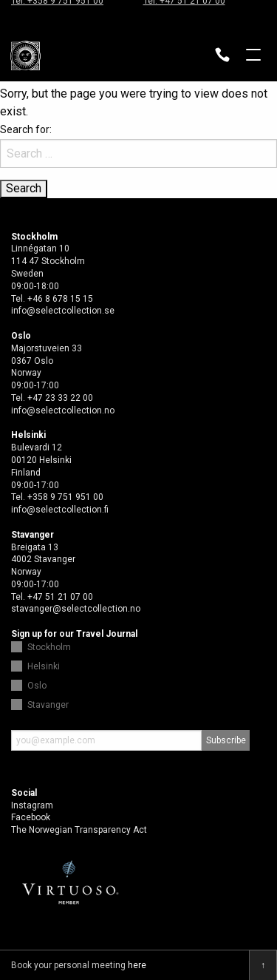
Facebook (31, 817)
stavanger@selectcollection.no (76, 609)
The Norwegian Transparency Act (79, 830)
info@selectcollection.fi (60, 510)
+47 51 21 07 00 (60, 597)
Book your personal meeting (79, 965)
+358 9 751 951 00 (65, 497)
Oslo (37, 686)
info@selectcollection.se (63, 311)
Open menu (253, 56)
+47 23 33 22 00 (60, 398)
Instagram (32, 805)
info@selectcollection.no (63, 410)
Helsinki (44, 666)
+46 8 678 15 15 (60, 299)
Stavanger (48, 705)
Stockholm (49, 647)
